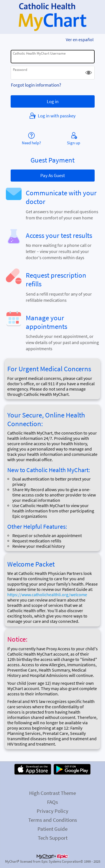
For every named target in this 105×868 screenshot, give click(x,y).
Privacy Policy (53, 811)
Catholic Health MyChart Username (39, 53)
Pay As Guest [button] (53, 175)
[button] (89, 73)
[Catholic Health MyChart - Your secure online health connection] (53, 17)
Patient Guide (53, 829)
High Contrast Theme (53, 793)
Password (20, 70)
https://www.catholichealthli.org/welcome (47, 595)
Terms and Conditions (53, 820)
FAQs (53, 802)
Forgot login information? (36, 85)
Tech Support (53, 838)
